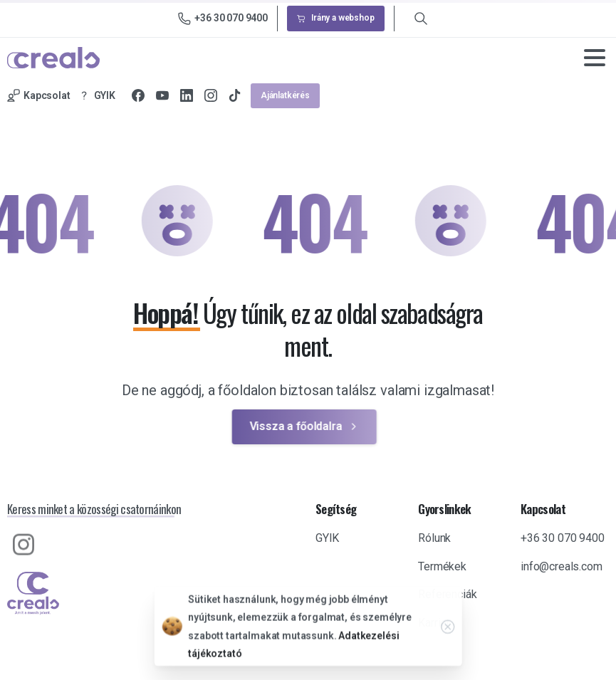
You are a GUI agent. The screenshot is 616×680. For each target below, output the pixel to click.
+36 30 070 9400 (223, 19)
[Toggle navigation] (595, 58)
